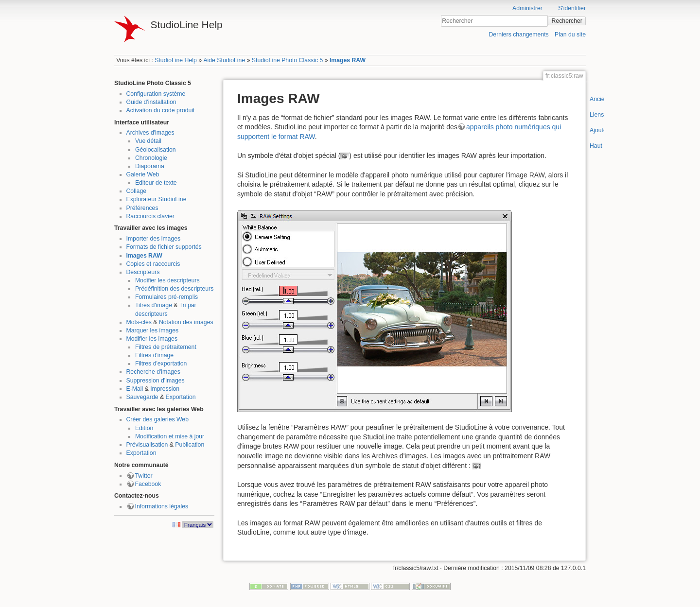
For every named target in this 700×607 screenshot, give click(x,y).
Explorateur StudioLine (157, 199)
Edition (144, 428)
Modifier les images (152, 339)
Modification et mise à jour (170, 436)
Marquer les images (153, 330)
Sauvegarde (142, 397)
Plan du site (570, 35)
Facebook (148, 484)
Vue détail (148, 141)
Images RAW (348, 60)
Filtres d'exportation (161, 364)
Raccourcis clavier (150, 216)
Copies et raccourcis (153, 264)
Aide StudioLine (224, 60)
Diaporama (150, 166)
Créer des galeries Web (157, 419)
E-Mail (135, 389)
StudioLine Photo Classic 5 (287, 60)
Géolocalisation (156, 150)
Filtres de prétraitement (166, 347)
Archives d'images (150, 133)
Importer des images (154, 239)
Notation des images (186, 322)
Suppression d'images (156, 381)
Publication (190, 445)
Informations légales (162, 506)
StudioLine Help (176, 60)
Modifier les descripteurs (167, 280)
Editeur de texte (156, 183)
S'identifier (572, 8)
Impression (165, 389)
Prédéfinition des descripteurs (174, 289)
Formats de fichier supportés (164, 247)
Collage (137, 191)
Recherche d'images (153, 372)
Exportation (181, 397)
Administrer (527, 8)
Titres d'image (154, 305)
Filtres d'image (154, 355)
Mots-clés (139, 322)
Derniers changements (518, 35)
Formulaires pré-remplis (166, 297)
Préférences (142, 208)
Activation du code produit (161, 110)
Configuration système (156, 94)
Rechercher (567, 21)
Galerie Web (143, 174)
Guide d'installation (151, 102)
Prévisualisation (147, 445)
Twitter (144, 476)
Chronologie (151, 158)
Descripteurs (143, 272)
